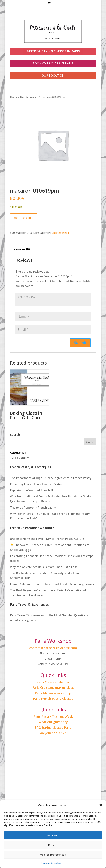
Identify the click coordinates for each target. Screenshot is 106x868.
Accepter (53, 835)
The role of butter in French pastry (33, 508)
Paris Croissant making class (53, 687)
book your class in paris (53, 63)
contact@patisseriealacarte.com (53, 648)
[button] (101, 805)
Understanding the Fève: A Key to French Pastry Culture (47, 539)
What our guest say (53, 722)
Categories (18, 453)
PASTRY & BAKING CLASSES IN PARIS (53, 51)
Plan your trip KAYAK (53, 733)
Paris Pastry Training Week (53, 716)
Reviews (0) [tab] (22, 249)
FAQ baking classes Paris (53, 727)
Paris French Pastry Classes (53, 699)
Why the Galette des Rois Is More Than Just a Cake (44, 567)
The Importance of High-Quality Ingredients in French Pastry (51, 478)
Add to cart (24, 218)
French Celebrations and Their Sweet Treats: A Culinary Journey (52, 584)
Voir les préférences (53, 855)
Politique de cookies (51, 863)
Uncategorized (29, 97)
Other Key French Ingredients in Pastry (36, 484)
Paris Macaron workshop (53, 693)
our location (53, 75)
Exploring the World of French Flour (34, 490)
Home (14, 97)
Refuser (53, 845)
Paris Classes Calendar (53, 682)
